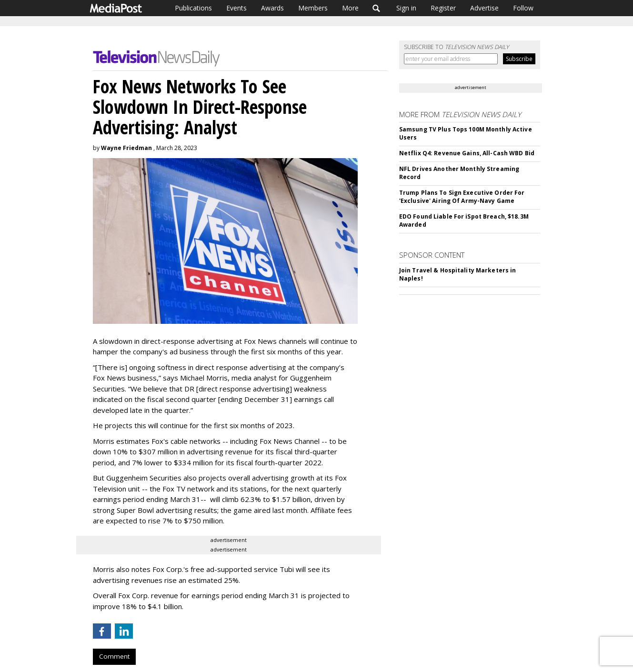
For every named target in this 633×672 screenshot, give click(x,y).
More (350, 8)
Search (377, 8)
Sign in (406, 8)
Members (313, 8)
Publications (193, 8)
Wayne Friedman (126, 148)
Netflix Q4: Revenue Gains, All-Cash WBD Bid (467, 153)
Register (443, 8)
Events (236, 8)
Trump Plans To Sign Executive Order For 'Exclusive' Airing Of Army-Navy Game (462, 197)
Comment (114, 656)
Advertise (484, 8)
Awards (272, 8)
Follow (523, 8)
